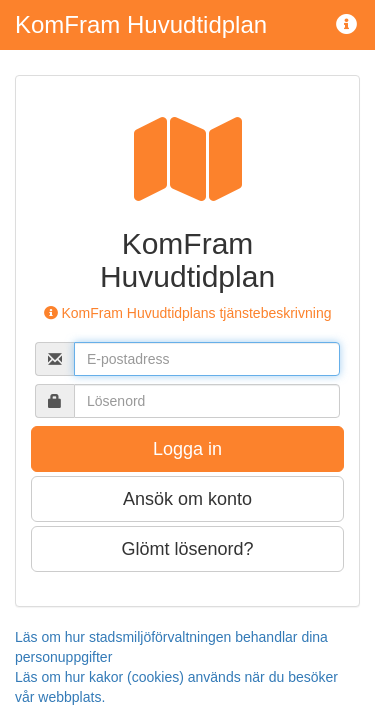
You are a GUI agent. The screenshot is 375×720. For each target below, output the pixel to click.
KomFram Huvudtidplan (141, 24)
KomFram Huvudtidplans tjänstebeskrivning (188, 313)
